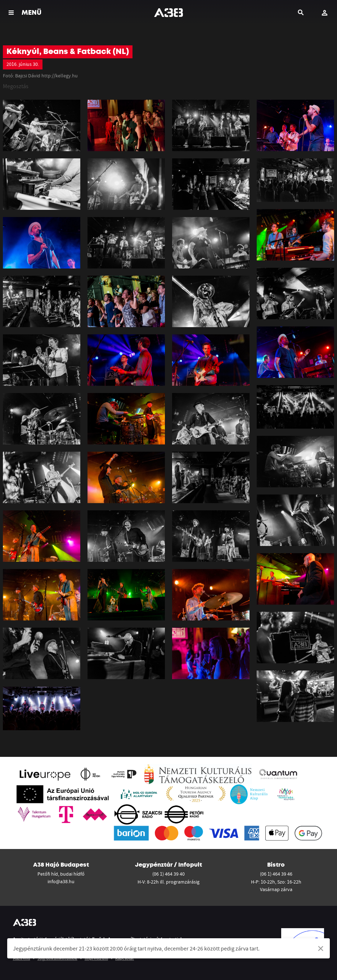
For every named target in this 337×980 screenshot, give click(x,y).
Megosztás (16, 86)
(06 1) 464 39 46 (276, 874)
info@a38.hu (61, 881)
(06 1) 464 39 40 (168, 874)
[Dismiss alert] (321, 948)
